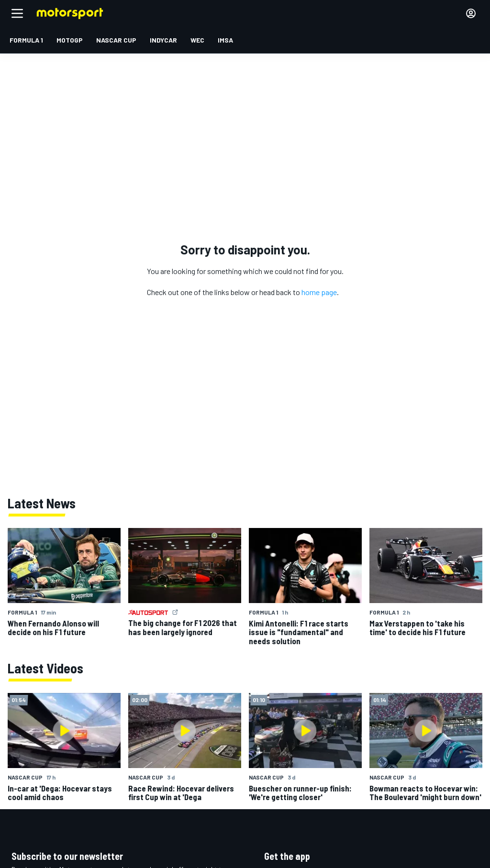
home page (319, 292)
